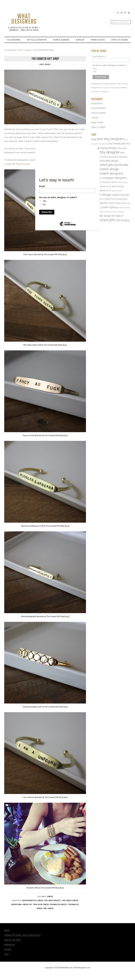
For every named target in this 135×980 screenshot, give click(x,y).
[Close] (99, 148)
